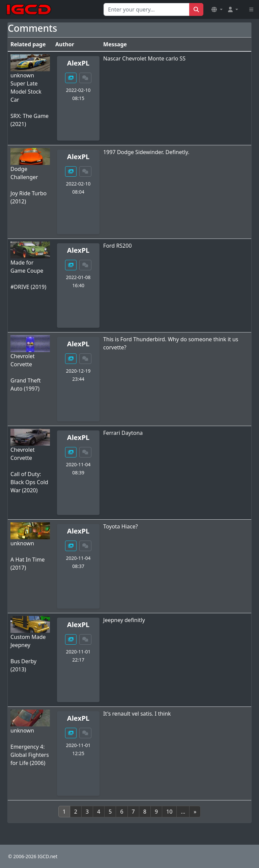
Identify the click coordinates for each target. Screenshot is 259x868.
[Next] (195, 812)
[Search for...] (147, 9)
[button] (217, 9)
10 (169, 812)
